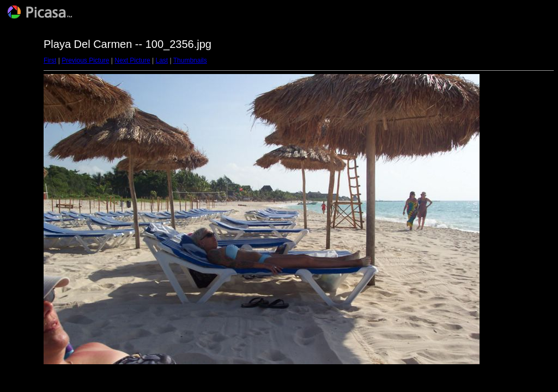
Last (162, 60)
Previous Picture (85, 60)
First (50, 60)
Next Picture (132, 60)
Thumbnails (190, 60)
